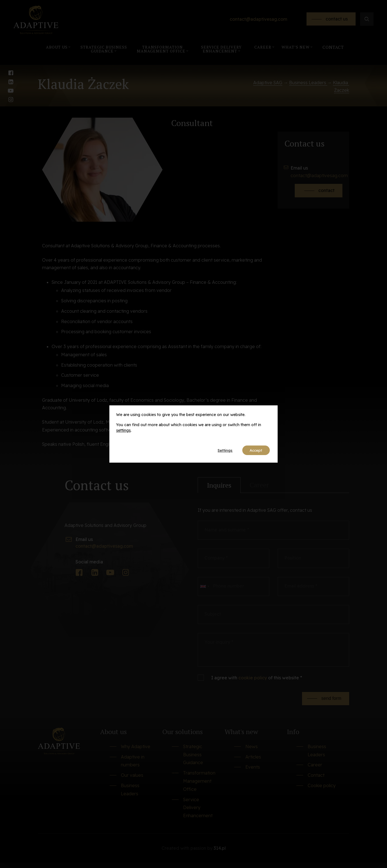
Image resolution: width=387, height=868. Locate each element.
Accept (255, 450)
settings (123, 430)
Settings (221, 450)
